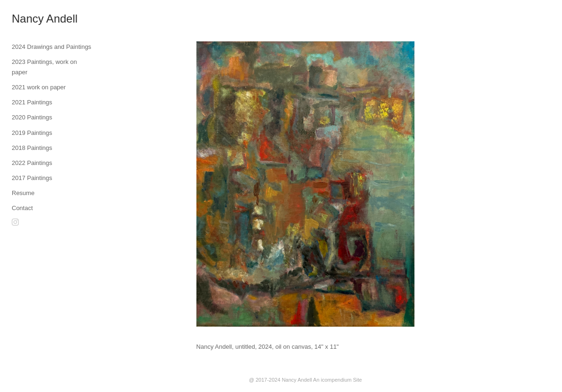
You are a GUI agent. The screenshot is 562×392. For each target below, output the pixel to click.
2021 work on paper (39, 87)
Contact (22, 208)
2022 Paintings (32, 163)
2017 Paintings (32, 178)
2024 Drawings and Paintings (51, 47)
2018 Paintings (32, 148)
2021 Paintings (32, 102)
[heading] (35, 19)
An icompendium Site (337, 380)
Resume (23, 193)
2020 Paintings (32, 117)
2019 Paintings (32, 133)
